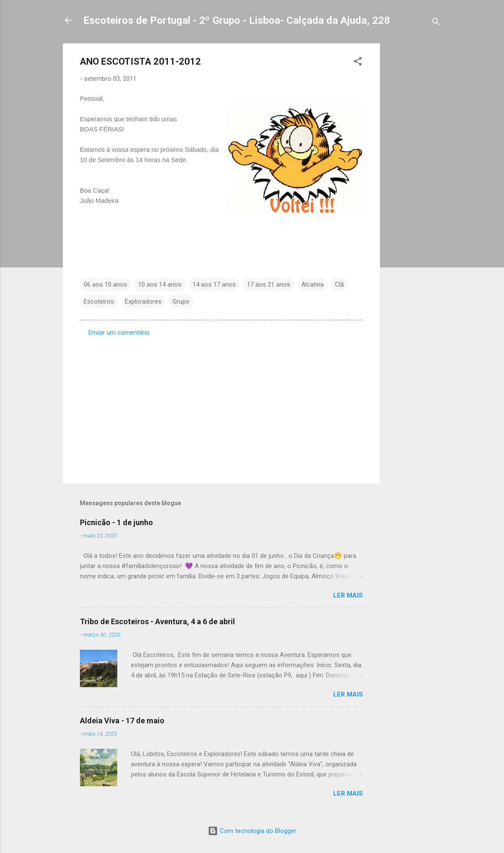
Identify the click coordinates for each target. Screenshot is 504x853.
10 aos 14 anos (160, 284)
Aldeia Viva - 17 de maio (122, 721)
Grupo (181, 301)
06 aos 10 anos (105, 284)
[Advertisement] (414, 171)
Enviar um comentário (119, 333)
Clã (339, 284)
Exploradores (143, 301)
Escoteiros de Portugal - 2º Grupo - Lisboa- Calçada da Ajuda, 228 (237, 20)
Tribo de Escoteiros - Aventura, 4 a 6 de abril (157, 621)
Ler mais (348, 595)
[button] (358, 63)
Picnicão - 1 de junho (116, 522)
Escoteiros (99, 301)
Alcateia (313, 284)
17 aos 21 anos (269, 284)
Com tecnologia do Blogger (252, 831)
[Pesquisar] (436, 23)
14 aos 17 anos (214, 284)
